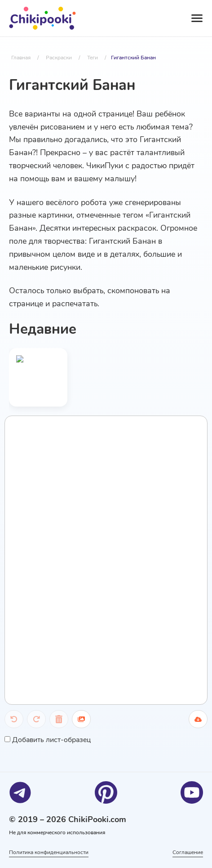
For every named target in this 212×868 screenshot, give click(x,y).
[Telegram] (20, 792)
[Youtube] (192, 792)
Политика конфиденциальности (49, 852)
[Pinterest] (106, 792)
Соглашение (188, 852)
